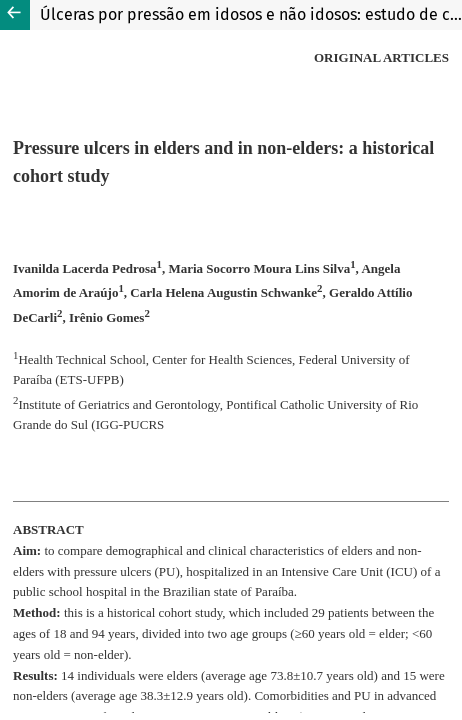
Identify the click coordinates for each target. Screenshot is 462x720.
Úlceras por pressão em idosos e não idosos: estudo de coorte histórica (251, 14)
